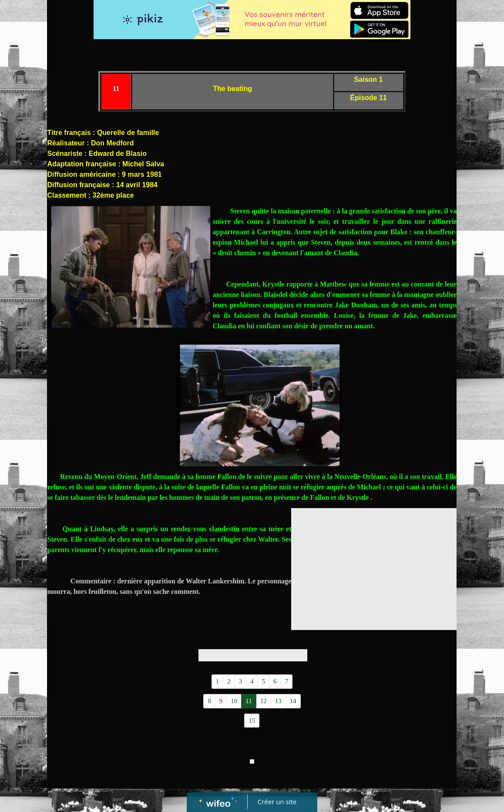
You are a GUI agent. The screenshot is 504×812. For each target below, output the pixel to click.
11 (249, 701)
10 (234, 701)
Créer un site (277, 802)
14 (293, 701)
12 (264, 701)
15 (252, 721)
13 (278, 701)
